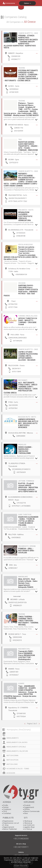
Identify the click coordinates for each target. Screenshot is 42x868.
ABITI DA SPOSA (12, 760)
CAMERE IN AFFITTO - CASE (28, 33)
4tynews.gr (28, 823)
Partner (6, 807)
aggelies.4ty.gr (29, 827)
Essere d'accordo (21, 866)
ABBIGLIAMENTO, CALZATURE (17, 751)
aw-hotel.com (29, 825)
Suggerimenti (29, 807)
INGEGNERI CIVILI (24, 649)
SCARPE (21, 684)
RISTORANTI (23, 380)
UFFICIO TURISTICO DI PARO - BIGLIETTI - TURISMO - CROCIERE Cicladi (28, 321)
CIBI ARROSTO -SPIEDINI (27, 546)
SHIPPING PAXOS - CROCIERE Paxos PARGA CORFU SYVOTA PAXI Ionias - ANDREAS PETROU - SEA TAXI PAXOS (21, 291)
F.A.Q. (5, 811)
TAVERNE (22, 68)
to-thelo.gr (28, 829)
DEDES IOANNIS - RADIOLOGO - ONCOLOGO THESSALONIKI (25, 450)
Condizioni (7, 809)
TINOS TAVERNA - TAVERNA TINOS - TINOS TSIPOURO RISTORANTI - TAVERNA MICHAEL (28, 621)
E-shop (6, 825)
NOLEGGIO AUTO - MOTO (27, 417)
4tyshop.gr (28, 821)
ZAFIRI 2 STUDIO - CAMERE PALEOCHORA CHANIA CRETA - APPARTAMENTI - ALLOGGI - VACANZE (28, 356)
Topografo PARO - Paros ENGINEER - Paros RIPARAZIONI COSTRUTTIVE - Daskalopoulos (27, 655)
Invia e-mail (17, 596)
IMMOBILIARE (23, 577)
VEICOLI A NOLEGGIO (26, 245)
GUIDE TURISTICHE (25, 515)
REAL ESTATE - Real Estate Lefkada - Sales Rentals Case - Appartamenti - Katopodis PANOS (28, 583)
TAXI (20, 140)
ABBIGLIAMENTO (13, 738)
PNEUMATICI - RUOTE (26, 210)
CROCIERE (22, 283)
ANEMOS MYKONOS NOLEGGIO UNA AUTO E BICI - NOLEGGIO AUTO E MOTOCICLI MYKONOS (28, 423)
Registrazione (8, 821)
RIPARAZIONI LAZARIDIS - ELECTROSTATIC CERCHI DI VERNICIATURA (25, 216)
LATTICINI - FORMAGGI (26, 481)
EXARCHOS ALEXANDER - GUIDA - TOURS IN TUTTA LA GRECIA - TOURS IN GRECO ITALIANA (28, 521)
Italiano (27, 3)
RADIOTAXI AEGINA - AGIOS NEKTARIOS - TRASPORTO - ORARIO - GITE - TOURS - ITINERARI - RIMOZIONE (28, 146)
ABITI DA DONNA (12, 756)
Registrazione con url (11, 823)
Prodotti (27, 805)
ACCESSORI (11, 773)
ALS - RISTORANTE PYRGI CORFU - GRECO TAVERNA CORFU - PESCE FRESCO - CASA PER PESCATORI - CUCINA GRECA (21, 388)
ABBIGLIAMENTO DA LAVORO (17, 742)
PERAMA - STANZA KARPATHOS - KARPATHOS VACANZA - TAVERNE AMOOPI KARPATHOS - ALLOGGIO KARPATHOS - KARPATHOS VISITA (21, 42)
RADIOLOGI (22, 445)
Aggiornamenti (9, 827)
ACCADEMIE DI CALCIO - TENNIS (18, 769)
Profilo (6, 805)
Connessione (10, 3)
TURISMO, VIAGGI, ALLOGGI (28, 316)
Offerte (27, 809)
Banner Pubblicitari (10, 829)
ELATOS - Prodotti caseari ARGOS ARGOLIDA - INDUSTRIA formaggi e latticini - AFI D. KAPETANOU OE (28, 487)
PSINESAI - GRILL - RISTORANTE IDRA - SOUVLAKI (27, 551)
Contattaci (7, 813)
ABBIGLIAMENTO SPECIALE (16, 747)
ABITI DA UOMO (12, 764)
